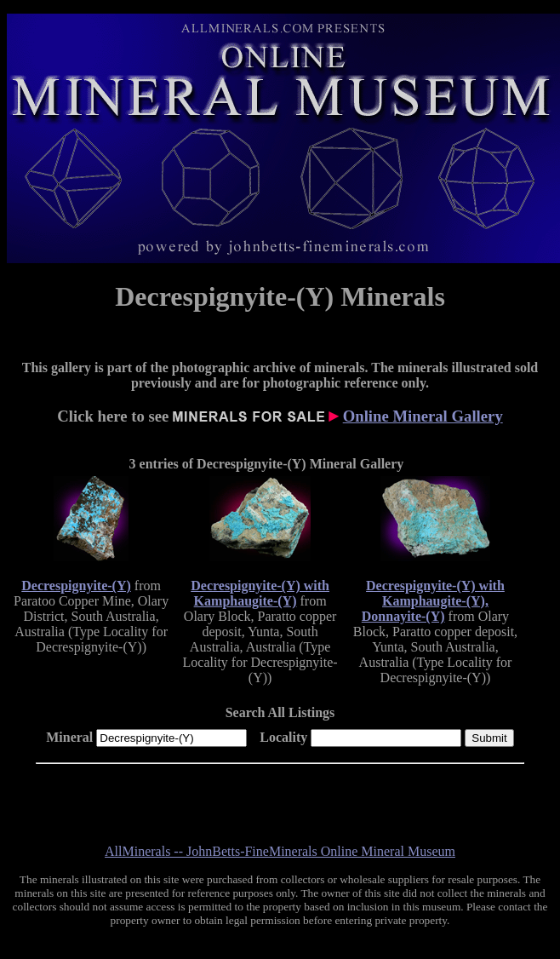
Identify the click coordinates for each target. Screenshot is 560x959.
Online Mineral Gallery (423, 416)
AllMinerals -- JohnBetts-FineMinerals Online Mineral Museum (280, 851)
